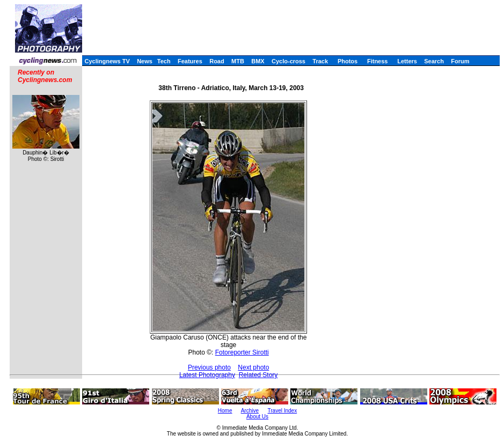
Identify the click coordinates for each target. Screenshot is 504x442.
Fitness (378, 61)
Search (434, 61)
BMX (258, 61)
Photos (348, 61)
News (145, 61)
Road (217, 61)
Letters (407, 61)
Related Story (258, 375)
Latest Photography (207, 375)
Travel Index (283, 411)
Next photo (253, 367)
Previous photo (209, 367)
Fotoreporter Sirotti (242, 352)
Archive (250, 411)
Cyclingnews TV (107, 61)
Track (320, 61)
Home (225, 411)
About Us (257, 417)
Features (190, 61)
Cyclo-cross (288, 61)
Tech (164, 61)
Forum (460, 61)
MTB (238, 61)
